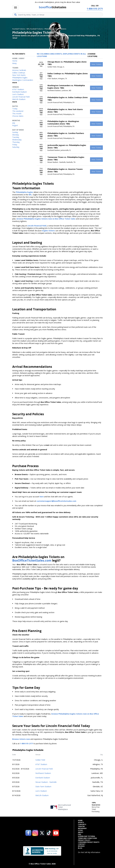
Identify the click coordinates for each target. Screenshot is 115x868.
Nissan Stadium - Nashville (46, 782)
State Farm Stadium (43, 786)
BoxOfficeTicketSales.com (32, 560)
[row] (70, 64)
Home (80, 821)
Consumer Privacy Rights (89, 842)
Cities (80, 830)
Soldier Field (40, 760)
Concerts (82, 825)
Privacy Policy (84, 840)
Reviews (81, 846)
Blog (80, 848)
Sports (81, 823)
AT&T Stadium (41, 764)
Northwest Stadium (43, 773)
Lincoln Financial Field (44, 769)
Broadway (82, 828)
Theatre (81, 826)
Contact (82, 844)
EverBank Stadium (43, 778)
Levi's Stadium (41, 791)
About (81, 832)
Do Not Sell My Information (89, 852)
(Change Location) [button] (92, 55)
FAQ (80, 834)
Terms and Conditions (87, 838)
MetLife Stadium (42, 795)
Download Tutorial (87, 836)
